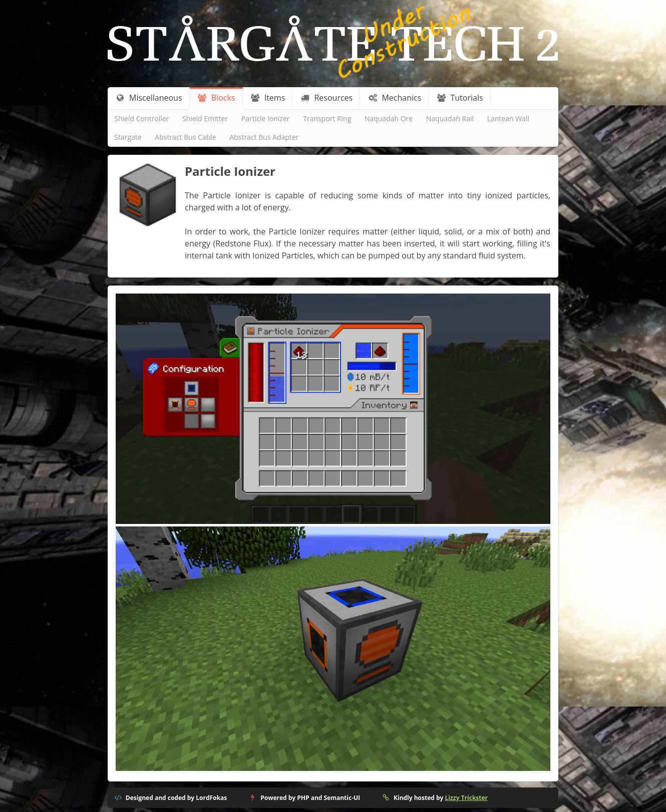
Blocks (216, 98)
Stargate (128, 137)
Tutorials (460, 98)
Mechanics (395, 98)
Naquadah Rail (450, 118)
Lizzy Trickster (466, 798)
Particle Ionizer (266, 118)
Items (268, 98)
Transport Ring (327, 118)
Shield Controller (141, 118)
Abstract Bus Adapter (264, 137)
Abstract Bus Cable (185, 137)
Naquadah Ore (389, 118)
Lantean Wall (508, 118)
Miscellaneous (148, 98)
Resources (327, 98)
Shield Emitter (205, 118)
